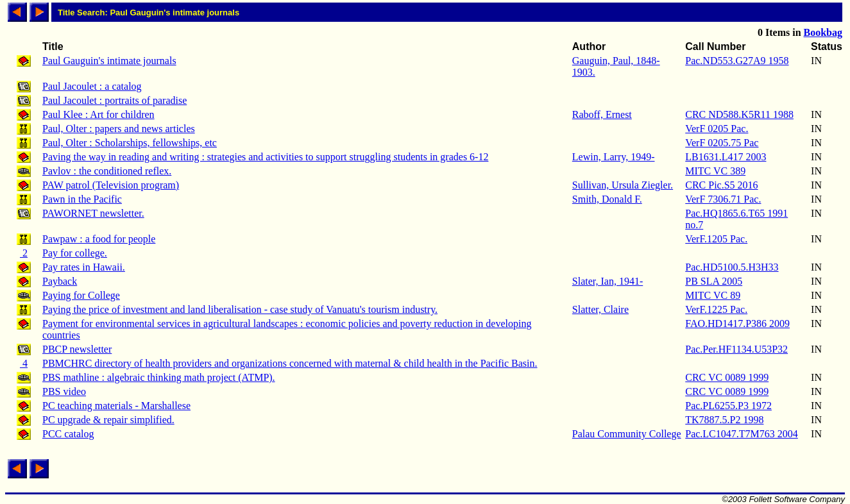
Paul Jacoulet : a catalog (92, 86)
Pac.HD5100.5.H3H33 (732, 267)
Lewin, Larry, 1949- (614, 157)
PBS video (64, 391)
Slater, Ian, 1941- (608, 281)
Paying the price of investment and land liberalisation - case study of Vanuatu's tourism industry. (240, 309)
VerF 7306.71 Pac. (723, 199)
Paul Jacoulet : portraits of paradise (115, 100)
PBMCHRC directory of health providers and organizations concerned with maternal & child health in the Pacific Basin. (290, 363)
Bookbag (823, 32)
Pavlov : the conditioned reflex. (107, 171)
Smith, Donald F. (607, 199)
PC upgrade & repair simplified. (108, 420)
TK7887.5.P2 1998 (724, 420)
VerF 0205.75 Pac (722, 143)
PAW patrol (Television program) (111, 185)
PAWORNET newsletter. (93, 213)
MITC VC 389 (715, 171)
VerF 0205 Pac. (717, 129)
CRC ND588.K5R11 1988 (739, 114)
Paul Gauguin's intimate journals (109, 61)
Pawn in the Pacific (82, 199)
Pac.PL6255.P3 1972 (728, 406)
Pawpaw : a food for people (99, 239)
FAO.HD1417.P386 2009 (737, 323)
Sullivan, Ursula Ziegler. (623, 185)
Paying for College (81, 295)
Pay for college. (75, 253)
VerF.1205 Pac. (716, 239)
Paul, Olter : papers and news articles (119, 129)
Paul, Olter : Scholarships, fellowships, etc (130, 143)
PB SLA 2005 (714, 281)
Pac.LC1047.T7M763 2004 (742, 434)
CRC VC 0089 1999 (727, 377)
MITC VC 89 (713, 295)
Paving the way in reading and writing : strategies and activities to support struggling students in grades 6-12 (265, 157)
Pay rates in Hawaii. (84, 267)
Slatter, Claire (600, 309)
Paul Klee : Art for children (98, 114)
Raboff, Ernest (602, 114)
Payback (60, 281)
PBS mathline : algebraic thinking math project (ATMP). (159, 377)
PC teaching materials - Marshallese (116, 406)
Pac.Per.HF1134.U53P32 (736, 349)
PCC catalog (68, 434)
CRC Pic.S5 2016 (721, 185)
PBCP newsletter (77, 349)
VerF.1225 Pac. (716, 309)
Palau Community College (627, 434)
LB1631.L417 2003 (726, 157)
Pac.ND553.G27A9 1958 (737, 61)
